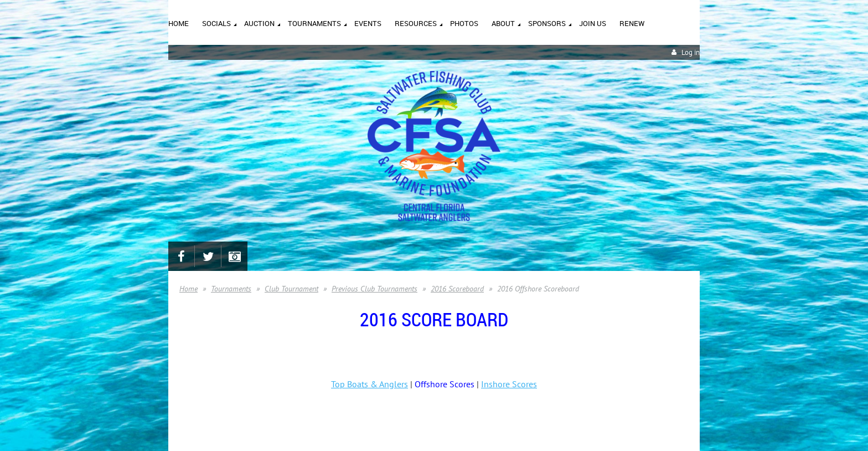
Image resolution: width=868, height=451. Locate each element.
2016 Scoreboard (457, 289)
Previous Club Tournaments (374, 289)
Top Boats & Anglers (370, 384)
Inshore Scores (509, 384)
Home (188, 289)
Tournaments (231, 289)
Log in (691, 52)
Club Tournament (291, 289)
